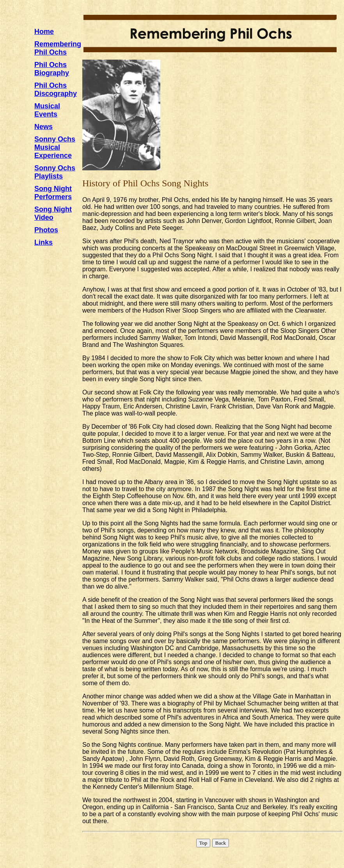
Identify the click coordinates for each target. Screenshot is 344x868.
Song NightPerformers (53, 193)
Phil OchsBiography (52, 69)
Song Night (53, 209)
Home (44, 32)
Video (44, 217)
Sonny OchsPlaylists (55, 172)
